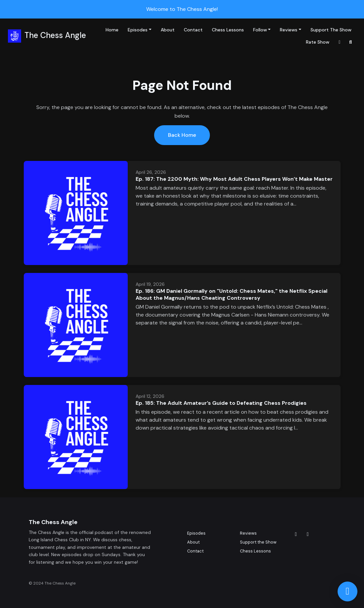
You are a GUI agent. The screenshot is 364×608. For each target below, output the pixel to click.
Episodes (138, 30)
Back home (182, 135)
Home (112, 30)
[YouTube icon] (308, 534)
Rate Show (318, 42)
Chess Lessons (228, 30)
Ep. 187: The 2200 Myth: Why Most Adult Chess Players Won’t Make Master (234, 179)
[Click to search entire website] (351, 42)
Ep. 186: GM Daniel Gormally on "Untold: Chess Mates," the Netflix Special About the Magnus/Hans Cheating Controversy (232, 294)
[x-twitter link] (340, 42)
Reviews (289, 30)
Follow (260, 30)
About (168, 30)
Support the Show (331, 30)
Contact (193, 30)
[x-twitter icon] (296, 534)
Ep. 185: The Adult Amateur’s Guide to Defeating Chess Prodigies (221, 403)
